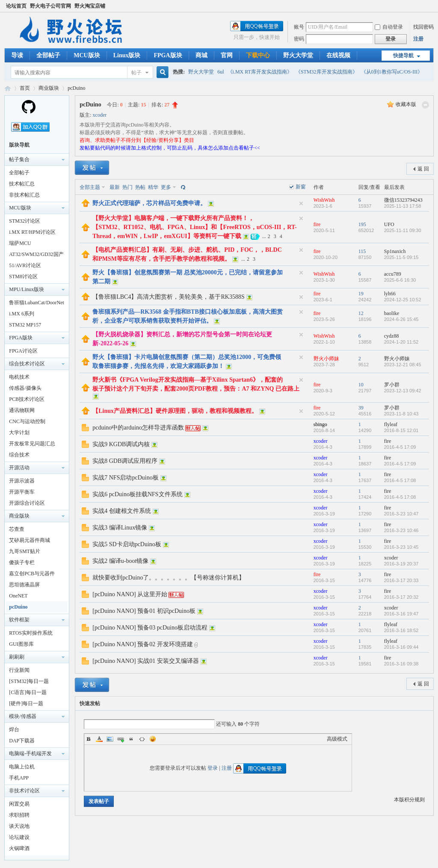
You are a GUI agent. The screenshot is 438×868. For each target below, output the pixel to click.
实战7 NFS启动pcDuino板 (125, 478)
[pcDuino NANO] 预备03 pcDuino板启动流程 (150, 628)
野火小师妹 (326, 359)
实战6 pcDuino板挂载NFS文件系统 (137, 494)
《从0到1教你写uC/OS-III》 (392, 72)
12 (361, 313)
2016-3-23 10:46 (401, 530)
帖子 (136, 73)
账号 (299, 27)
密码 (299, 39)
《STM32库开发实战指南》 (327, 72)
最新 (115, 187)
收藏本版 (406, 104)
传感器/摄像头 (25, 388)
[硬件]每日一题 (26, 703)
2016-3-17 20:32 (401, 597)
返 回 (423, 169)
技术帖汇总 (22, 184)
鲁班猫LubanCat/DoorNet (37, 303)
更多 (166, 187)
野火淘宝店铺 (90, 6)
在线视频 (338, 55)
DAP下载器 (22, 741)
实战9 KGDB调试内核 (121, 444)
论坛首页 (16, 6)
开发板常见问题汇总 (32, 444)
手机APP (19, 778)
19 (361, 294)
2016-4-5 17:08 (400, 480)
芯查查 (17, 529)
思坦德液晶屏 (24, 585)
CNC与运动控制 (27, 421)
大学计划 (19, 433)
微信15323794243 (403, 200)
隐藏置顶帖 (301, 203)
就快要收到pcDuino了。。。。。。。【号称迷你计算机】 (169, 578)
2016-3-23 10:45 (401, 547)
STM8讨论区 (23, 277)
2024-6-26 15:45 (401, 319)
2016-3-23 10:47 (401, 514)
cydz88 (392, 336)
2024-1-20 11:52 (401, 342)
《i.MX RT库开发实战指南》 (260, 72)
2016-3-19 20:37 (401, 564)
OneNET (18, 596)
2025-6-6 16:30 (400, 280)
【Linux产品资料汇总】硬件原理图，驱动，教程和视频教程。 (175, 411)
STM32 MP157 (25, 325)
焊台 (14, 730)
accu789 (393, 274)
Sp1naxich (395, 251)
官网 (227, 55)
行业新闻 (19, 670)
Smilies (153, 739)
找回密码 (423, 27)
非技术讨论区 (24, 791)
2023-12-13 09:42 (403, 391)
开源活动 (19, 468)
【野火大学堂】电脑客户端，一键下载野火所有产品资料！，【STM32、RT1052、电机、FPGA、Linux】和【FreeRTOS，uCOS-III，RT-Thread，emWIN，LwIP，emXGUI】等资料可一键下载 (194, 227)
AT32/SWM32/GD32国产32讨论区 (36, 256)
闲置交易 (19, 804)
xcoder (100, 115)
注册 (418, 39)
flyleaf (391, 424)
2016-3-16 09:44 (401, 647)
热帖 (140, 187)
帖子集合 (19, 159)
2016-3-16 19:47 (401, 614)
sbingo (320, 424)
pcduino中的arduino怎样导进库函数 (138, 428)
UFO (389, 224)
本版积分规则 (409, 800)
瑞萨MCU (20, 243)
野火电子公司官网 (50, 6)
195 (362, 224)
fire (317, 224)
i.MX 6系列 (22, 314)
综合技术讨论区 (27, 364)
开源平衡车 (22, 492)
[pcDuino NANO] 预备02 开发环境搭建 (142, 644)
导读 (17, 55)
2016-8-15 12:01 (401, 430)
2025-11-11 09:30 (403, 230)
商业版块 (49, 88)
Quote (131, 739)
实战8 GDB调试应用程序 (125, 461)
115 (362, 251)
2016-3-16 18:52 (401, 630)
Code (142, 739)
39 (361, 408)
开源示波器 (22, 481)
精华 (153, 187)
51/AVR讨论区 (25, 265)
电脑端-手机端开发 (30, 753)
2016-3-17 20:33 (401, 580)
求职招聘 (19, 815)
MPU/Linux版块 (27, 289)
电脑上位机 (22, 767)
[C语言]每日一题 (28, 692)
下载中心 (258, 55)
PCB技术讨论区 (27, 399)
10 (361, 385)
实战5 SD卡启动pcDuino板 (127, 544)
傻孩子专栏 (22, 562)
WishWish (324, 200)
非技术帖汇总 (24, 195)
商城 (201, 55)
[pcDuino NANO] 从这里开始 (130, 594)
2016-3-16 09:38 (401, 664)
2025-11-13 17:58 (403, 206)
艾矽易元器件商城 (30, 540)
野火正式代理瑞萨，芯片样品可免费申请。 (149, 203)
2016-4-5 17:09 (400, 447)
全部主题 (90, 187)
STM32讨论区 (25, 221)
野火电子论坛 (8, 88)
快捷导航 (403, 56)
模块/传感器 (22, 716)
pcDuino (76, 88)
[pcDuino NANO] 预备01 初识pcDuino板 (144, 611)
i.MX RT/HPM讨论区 (32, 232)
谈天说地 (19, 826)
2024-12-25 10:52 (403, 300)
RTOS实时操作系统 (31, 633)
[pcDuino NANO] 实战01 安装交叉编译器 (145, 661)
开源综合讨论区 (27, 503)
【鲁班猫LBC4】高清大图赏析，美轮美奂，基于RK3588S (168, 297)
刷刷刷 (17, 657)
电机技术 (19, 377)
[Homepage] (29, 112)
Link (121, 739)
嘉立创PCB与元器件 (32, 574)
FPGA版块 (168, 55)
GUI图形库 (21, 644)
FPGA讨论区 (23, 351)
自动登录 (389, 27)
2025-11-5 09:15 (401, 257)
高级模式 (337, 739)
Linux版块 (127, 55)
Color (99, 739)
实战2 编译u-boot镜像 (120, 561)
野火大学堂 (298, 55)
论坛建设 (19, 837)
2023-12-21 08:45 (403, 365)
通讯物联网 (22, 410)
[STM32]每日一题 (29, 681)
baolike (392, 313)
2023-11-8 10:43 (401, 414)
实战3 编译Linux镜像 (120, 528)
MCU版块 (87, 55)
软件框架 (19, 620)
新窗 (301, 187)
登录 (213, 768)
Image (110, 739)
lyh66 (390, 294)
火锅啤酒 (19, 848)
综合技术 (19, 455)
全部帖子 (48, 55)
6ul (220, 72)
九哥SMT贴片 (25, 551)
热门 (127, 187)
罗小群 (392, 385)
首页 (25, 88)
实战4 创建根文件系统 (122, 511)
